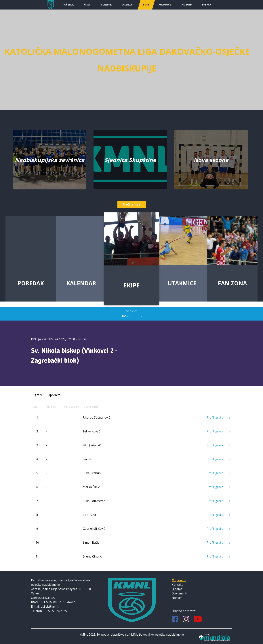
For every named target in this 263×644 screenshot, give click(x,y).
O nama (177, 589)
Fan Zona (186, 5)
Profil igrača (218, 417)
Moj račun (179, 580)
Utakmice (165, 5)
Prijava (207, 5)
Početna (68, 5)
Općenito (54, 395)
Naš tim (177, 598)
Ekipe (146, 5)
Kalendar (127, 5)
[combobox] (131, 316)
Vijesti (87, 5)
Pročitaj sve (132, 204)
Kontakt (177, 585)
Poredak (106, 5)
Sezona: (131, 311)
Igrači (38, 395)
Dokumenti (179, 593)
